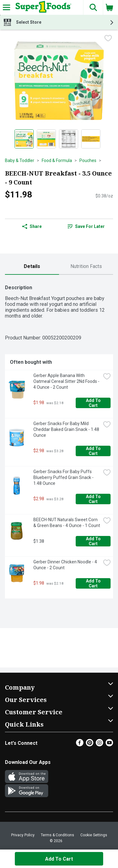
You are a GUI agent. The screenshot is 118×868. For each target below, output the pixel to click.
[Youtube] (109, 745)
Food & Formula (57, 160)
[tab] (32, 267)
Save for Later (86, 226)
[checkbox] (108, 39)
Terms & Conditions (57, 835)
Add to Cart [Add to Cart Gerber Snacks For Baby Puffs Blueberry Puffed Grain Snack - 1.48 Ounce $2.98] (94, 499)
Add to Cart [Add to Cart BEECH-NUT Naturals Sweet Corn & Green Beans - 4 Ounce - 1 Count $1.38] (94, 541)
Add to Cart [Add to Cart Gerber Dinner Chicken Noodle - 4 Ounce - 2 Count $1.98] (94, 583)
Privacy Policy (23, 835)
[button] (93, 7)
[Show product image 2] (46, 139)
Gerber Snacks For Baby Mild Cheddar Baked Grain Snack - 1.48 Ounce (67, 429)
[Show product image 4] (91, 139)
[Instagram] (99, 745)
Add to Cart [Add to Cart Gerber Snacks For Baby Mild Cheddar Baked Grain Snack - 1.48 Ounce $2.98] (94, 451)
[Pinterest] (90, 745)
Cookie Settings (94, 835)
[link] (86, 226)
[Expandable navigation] (6, 7)
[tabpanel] (59, 439)
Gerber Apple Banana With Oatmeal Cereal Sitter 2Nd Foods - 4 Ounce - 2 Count (67, 381)
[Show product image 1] (24, 139)
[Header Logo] (42, 7)
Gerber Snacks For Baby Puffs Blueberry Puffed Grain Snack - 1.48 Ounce (64, 477)
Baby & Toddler (20, 160)
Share (32, 226)
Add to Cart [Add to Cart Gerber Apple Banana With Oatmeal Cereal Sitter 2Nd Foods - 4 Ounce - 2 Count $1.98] (94, 403)
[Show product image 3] (69, 139)
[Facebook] (80, 745)
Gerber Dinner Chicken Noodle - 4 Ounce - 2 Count (66, 565)
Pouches (88, 160)
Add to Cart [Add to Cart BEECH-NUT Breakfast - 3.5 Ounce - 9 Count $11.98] (59, 859)
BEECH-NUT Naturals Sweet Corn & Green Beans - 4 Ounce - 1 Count (67, 523)
